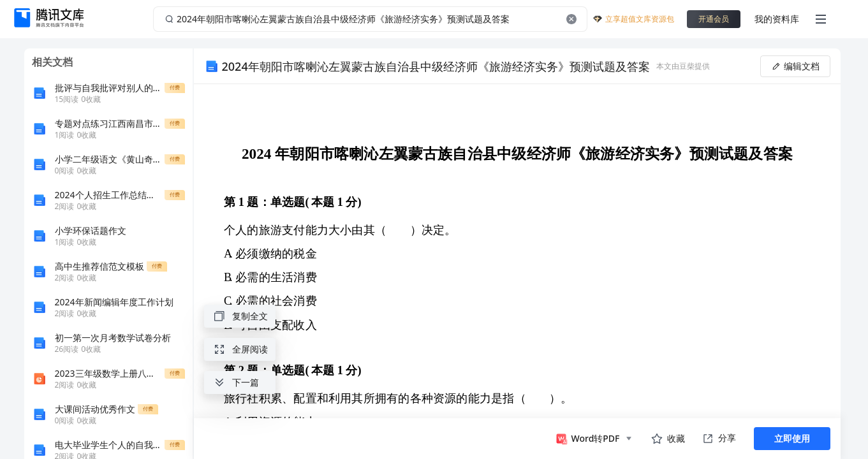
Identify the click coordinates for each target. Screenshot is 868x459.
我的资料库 (777, 19)
